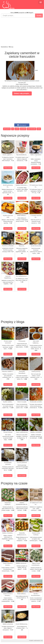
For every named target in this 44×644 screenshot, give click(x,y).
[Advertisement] (22, 32)
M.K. (42, 640)
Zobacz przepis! (8, 168)
